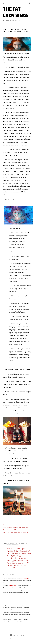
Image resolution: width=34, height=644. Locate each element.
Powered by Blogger (17, 635)
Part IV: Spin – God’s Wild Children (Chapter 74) (15, 532)
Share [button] (4, 525)
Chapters (16, 527)
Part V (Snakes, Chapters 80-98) (18, 563)
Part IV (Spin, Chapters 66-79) (17, 560)
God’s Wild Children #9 (9, 530)
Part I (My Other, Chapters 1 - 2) (18, 551)
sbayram (22, 639)
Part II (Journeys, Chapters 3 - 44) (19, 553)
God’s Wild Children (24, 527)
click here (11, 624)
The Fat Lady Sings (16, 12)
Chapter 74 (10, 527)
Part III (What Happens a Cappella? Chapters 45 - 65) (16, 557)
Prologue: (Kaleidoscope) (16, 549)
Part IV (17, 530)
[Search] (30, 3)
